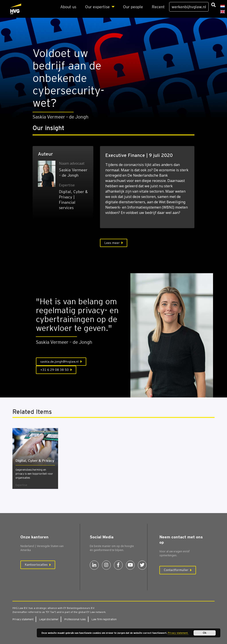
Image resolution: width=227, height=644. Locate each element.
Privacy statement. (178, 633)
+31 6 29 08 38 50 (55, 370)
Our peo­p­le (133, 7)
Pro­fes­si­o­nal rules (75, 619)
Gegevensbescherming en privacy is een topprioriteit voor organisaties (34, 474)
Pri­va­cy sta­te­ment (23, 619)
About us (68, 7)
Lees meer (112, 243)
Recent (158, 7)
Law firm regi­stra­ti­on (104, 619)
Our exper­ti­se (97, 7)
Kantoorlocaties (36, 565)
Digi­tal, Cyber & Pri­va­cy (35, 461)
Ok (205, 633)
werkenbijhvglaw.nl (189, 7)
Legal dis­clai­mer (49, 619)
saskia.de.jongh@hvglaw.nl (60, 362)
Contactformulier (176, 570)
